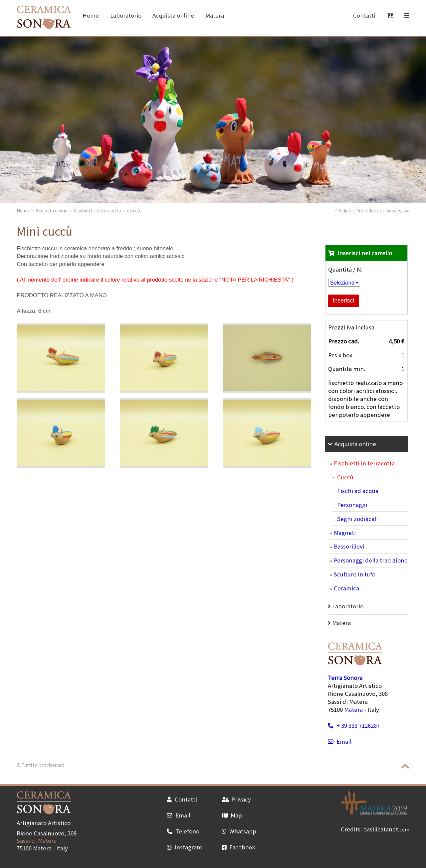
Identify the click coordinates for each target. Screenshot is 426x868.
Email (339, 741)
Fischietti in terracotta (97, 210)
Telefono (183, 831)
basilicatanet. (386, 829)
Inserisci (344, 301)
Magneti (345, 533)
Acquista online (173, 15)
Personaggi (352, 505)
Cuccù (134, 210)
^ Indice (343, 210)
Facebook (238, 847)
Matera (215, 15)
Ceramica (346, 588)
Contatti (364, 15)
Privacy (236, 799)
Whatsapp (239, 831)
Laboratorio (126, 15)
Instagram (184, 847)
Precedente (369, 210)
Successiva (398, 210)
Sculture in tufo (355, 574)
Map (232, 815)
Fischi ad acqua (358, 491)
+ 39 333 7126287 (354, 725)
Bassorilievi (349, 546)
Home (91, 15)
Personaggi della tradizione (371, 560)
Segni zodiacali (357, 519)
